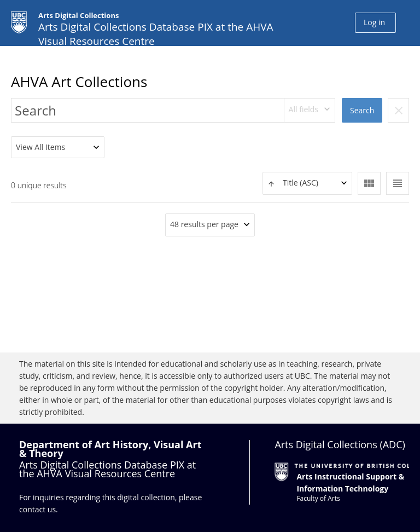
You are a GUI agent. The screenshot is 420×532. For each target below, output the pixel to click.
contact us (37, 509)
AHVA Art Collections (79, 82)
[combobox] (310, 110)
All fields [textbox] (304, 109)
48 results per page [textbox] (204, 224)
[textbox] (307, 183)
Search (362, 110)
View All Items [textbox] (40, 147)
